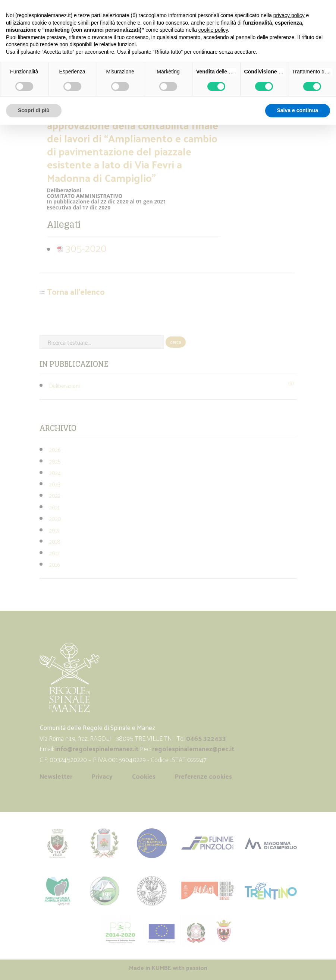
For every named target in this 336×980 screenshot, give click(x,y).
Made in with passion (168, 968)
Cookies (144, 776)
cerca (176, 342)
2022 (55, 495)
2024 (55, 473)
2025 (55, 461)
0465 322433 (206, 738)
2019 (54, 530)
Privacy (102, 776)
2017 (54, 553)
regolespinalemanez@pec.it (194, 749)
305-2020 (82, 248)
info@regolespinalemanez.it (97, 749)
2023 (55, 484)
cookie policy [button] (213, 30)
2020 (55, 519)
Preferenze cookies (203, 776)
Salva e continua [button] (298, 110)
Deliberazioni (65, 385)
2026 (55, 450)
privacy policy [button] (289, 15)
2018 (55, 541)
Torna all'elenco (76, 292)
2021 (54, 507)
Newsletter (56, 776)
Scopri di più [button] (34, 110)
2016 (54, 564)
